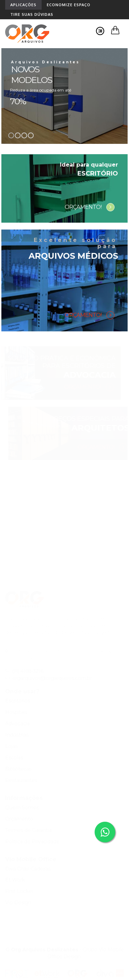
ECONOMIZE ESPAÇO (69, 5)
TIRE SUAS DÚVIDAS (32, 14)
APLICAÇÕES (23, 5)
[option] (64, 96)
